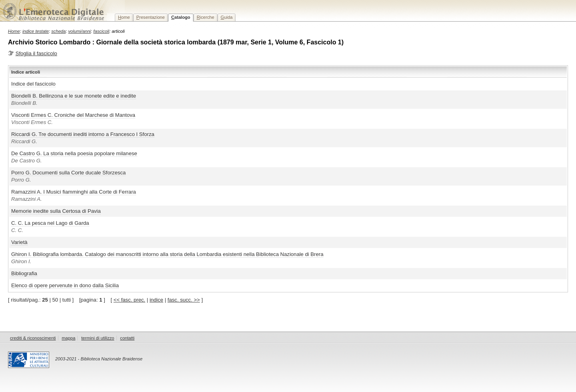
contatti (127, 338)
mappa (68, 338)
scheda (58, 31)
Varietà (19, 242)
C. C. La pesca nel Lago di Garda (50, 223)
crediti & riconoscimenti (33, 338)
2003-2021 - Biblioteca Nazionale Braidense (99, 359)
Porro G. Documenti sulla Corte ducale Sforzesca (68, 173)
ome (124, 17)
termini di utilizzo (98, 338)
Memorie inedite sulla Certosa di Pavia (56, 211)
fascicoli (101, 31)
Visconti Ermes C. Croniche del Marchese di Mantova (73, 115)
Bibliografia (24, 273)
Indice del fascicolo (33, 84)
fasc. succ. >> (184, 300)
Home (14, 31)
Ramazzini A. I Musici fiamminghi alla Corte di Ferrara (74, 192)
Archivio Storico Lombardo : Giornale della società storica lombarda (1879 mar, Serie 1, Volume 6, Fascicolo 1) (176, 42)
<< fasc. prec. (129, 300)
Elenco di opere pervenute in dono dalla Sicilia (65, 285)
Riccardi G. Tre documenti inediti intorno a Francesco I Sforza (83, 134)
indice (156, 300)
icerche (206, 17)
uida (227, 17)
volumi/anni (80, 31)
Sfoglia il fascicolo (36, 53)
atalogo (181, 17)
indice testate (36, 31)
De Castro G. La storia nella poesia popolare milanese (74, 153)
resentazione (151, 17)
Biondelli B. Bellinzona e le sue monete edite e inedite (74, 96)
